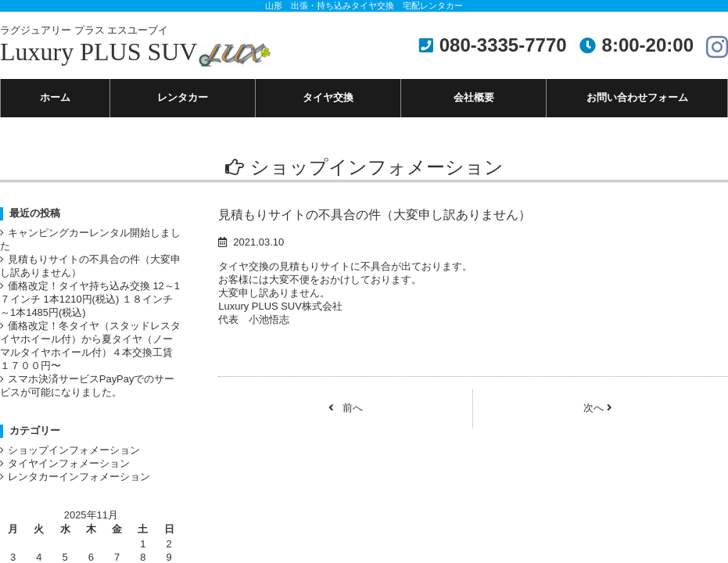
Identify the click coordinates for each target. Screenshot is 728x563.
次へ (598, 420)
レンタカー (182, 99)
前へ (345, 420)
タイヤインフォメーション (74, 491)
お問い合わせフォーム (637, 99)
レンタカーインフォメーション (84, 506)
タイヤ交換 (328, 99)
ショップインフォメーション (79, 476)
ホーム (55, 99)
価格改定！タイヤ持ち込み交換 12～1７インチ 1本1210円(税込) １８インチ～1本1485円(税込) (88, 311)
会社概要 (474, 99)
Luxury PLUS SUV (135, 45)
